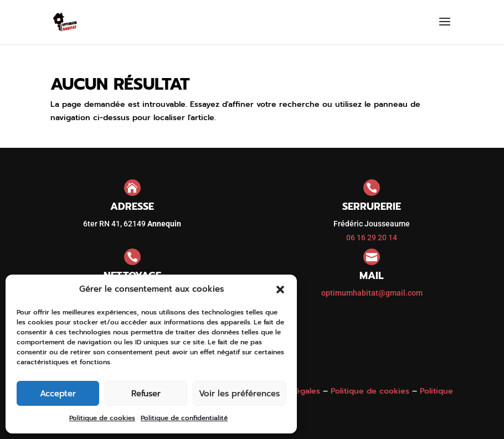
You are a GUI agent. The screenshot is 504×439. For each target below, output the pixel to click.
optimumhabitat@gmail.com (372, 293)
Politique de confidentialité (184, 418)
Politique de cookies (102, 418)
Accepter (58, 394)
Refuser (146, 394)
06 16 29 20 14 (372, 237)
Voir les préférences (239, 394)
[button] (280, 290)
